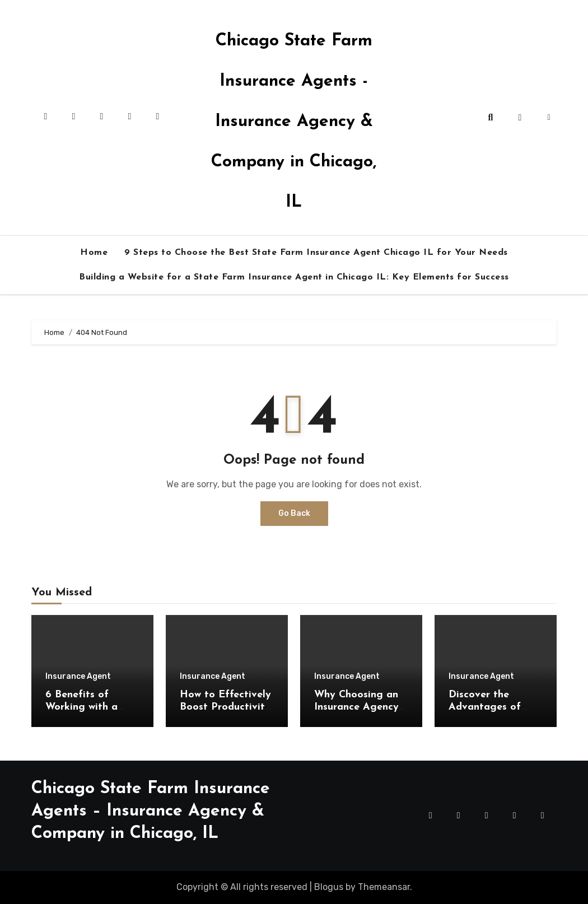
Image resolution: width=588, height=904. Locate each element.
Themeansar (384, 887)
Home (94, 253)
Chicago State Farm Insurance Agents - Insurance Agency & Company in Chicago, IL (294, 122)
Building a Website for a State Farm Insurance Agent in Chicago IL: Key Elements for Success (294, 277)
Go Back (294, 513)
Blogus (329, 887)
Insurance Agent (78, 677)
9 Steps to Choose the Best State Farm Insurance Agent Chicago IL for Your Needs (316, 253)
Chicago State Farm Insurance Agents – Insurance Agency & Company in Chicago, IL (151, 811)
